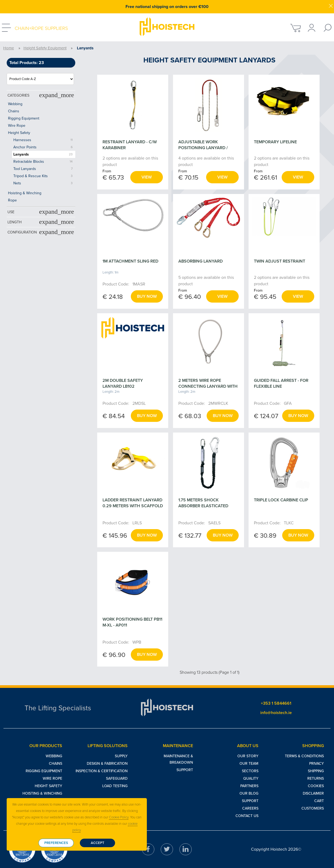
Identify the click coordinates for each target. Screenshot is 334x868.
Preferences (56, 843)
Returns (316, 778)
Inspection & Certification (102, 771)
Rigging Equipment (24, 118)
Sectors (250, 771)
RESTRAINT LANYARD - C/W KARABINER (130, 145)
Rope (12, 200)
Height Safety (19, 133)
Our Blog (249, 793)
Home (9, 48)
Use (41, 212)
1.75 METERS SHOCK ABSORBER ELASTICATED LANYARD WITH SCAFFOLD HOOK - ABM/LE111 (205, 509)
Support (185, 770)
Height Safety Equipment (45, 48)
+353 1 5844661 (276, 703)
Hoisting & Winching (25, 193)
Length (41, 222)
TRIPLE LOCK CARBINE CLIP (281, 500)
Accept (98, 843)
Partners (249, 786)
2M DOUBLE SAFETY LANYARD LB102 (123, 383)
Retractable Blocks (29, 162)
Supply (121, 756)
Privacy (317, 764)
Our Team (249, 764)
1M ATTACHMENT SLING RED (130, 261)
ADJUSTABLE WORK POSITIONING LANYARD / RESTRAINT (203, 148)
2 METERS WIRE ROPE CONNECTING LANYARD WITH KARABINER (208, 386)
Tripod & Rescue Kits (31, 176)
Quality (251, 778)
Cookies (316, 786)
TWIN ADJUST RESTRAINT (280, 261)
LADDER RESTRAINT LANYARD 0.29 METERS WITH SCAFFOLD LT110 (133, 506)
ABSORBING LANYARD (201, 261)
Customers (313, 808)
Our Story (248, 756)
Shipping (316, 771)
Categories (41, 95)
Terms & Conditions (304, 756)
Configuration (41, 232)
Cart (319, 801)
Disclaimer (313, 793)
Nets (17, 183)
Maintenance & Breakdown (178, 759)
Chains (14, 111)
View (147, 177)
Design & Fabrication (107, 764)
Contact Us (247, 816)
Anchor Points (25, 147)
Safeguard (117, 778)
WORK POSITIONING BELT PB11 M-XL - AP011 (132, 622)
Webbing (15, 104)
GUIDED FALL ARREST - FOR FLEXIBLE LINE (281, 383)
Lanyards (21, 154)
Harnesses (22, 140)
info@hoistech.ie (276, 713)
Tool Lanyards (25, 169)
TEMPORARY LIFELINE (275, 142)
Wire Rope (17, 126)
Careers (250, 808)
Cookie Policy (119, 817)
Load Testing (115, 786)
